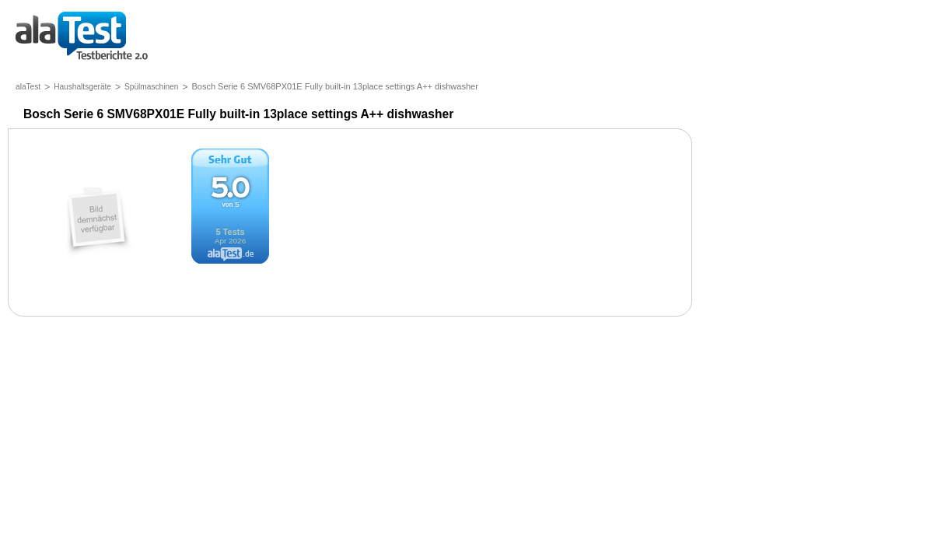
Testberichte (82, 37)
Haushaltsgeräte (82, 87)
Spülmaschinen (151, 87)
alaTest (28, 87)
